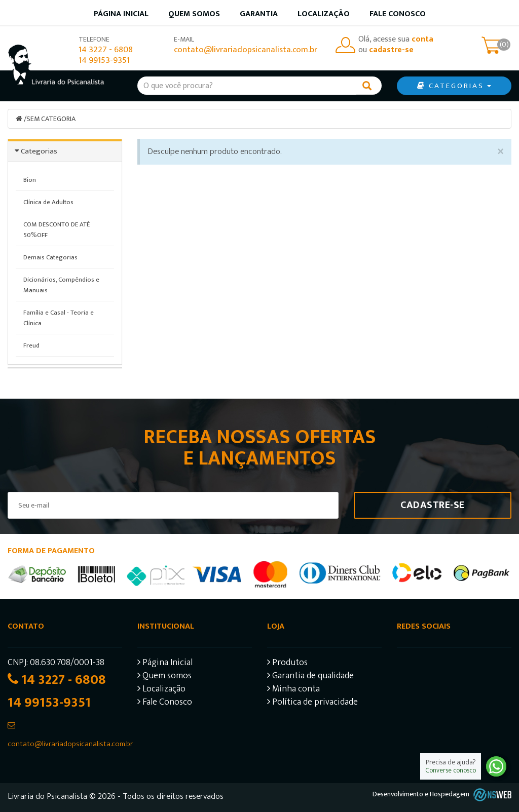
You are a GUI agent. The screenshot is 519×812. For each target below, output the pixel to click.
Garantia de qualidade (310, 677)
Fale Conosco (398, 14)
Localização (324, 14)
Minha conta (293, 690)
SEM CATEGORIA (51, 119)
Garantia (259, 14)
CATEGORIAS (454, 86)
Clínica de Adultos (48, 202)
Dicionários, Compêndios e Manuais (61, 285)
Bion (30, 180)
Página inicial (121, 14)
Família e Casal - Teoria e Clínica (59, 318)
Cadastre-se (433, 505)
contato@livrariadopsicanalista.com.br (246, 50)
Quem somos (194, 14)
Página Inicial (165, 664)
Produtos (287, 664)
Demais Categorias (50, 257)
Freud (31, 345)
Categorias (39, 151)
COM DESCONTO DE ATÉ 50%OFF (57, 230)
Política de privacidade (312, 703)
